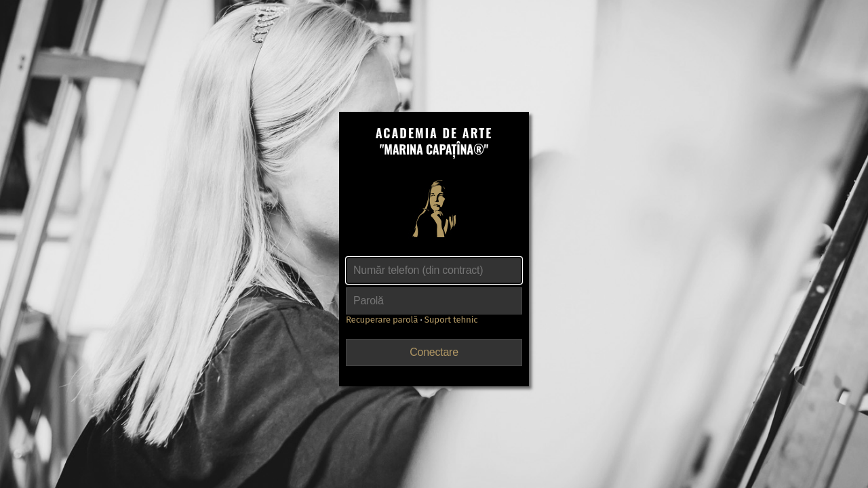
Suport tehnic (451, 320)
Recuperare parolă (382, 320)
